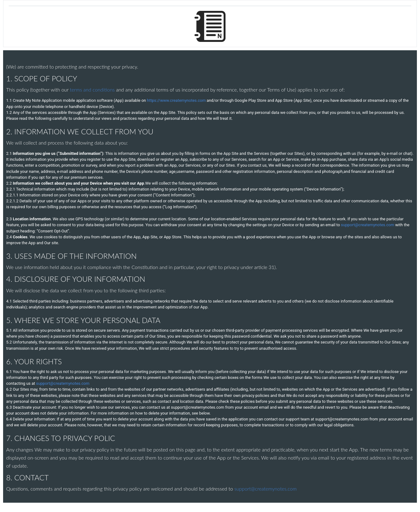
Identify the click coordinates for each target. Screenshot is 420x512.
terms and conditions (93, 90)
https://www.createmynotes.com (176, 100)
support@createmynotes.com (368, 225)
